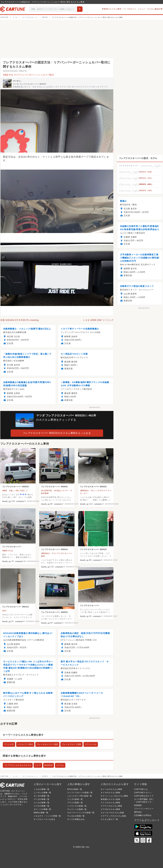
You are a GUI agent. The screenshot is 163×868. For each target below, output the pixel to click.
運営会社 (138, 812)
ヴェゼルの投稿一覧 (76, 816)
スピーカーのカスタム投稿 (112, 813)
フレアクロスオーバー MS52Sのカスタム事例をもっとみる (57, 433)
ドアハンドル (91, 744)
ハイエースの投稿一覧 (77, 806)
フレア (38, 765)
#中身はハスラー (61, 491)
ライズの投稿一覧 (75, 799)
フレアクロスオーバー (12, 547)
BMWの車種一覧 (41, 813)
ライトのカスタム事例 (110, 803)
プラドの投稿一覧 (75, 803)
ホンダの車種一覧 (42, 796)
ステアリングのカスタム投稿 (113, 816)
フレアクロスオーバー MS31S (16, 607)
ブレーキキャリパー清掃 (47, 744)
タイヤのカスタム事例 (110, 793)
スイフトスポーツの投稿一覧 (80, 793)
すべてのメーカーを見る (44, 819)
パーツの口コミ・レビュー (134, 9)
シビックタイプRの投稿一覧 (80, 796)
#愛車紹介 (84, 491)
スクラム (60, 765)
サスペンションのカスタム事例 (114, 796)
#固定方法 (8, 75)
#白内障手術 (46, 491)
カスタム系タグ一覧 (109, 819)
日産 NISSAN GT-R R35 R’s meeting (19, 320)
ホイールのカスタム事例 (111, 789)
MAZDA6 (49, 765)
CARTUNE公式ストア (144, 796)
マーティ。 (18, 81)
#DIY (4, 611)
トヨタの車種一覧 (42, 789)
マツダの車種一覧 (42, 799)
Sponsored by (95, 407)
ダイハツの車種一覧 (42, 809)
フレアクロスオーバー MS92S (54, 487)
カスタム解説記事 (155, 9)
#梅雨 (5, 491)
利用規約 (138, 805)
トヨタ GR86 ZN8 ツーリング (98, 320)
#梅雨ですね (8, 551)
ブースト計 (9, 744)
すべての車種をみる (76, 819)
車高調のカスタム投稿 (110, 799)
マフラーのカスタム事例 (111, 806)
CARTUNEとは (141, 789)
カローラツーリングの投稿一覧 (81, 813)
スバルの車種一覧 (42, 803)
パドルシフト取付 (25, 744)
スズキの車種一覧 (42, 806)
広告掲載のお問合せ (143, 815)
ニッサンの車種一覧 (42, 793)
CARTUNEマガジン (143, 793)
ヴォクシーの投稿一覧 (77, 809)
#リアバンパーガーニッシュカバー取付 (34, 75)
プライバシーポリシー (144, 809)
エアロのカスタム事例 (110, 809)
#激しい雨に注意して (18, 491)
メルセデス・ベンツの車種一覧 (47, 816)
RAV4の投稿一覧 (75, 789)
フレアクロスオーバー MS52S (16, 487)
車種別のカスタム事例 (112, 9)
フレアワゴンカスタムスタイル (18, 765)
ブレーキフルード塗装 (71, 744)
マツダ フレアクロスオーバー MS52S (29, 84)
